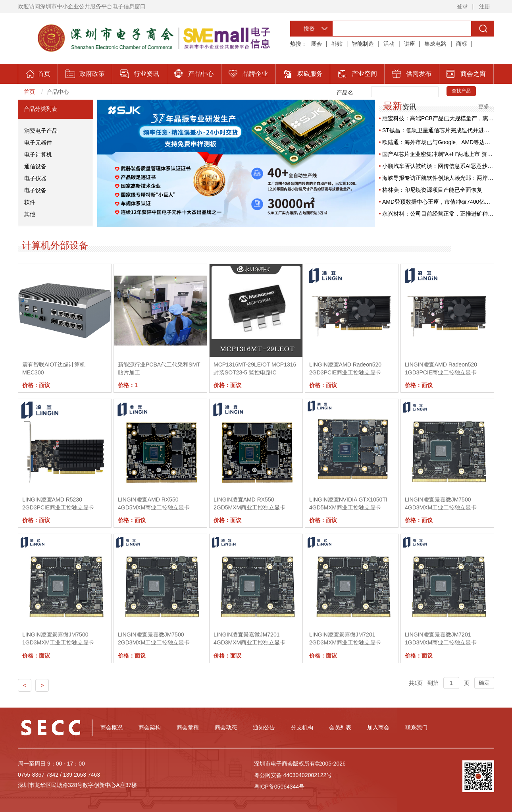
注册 (485, 6)
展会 (316, 44)
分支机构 (302, 727)
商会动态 (226, 727)
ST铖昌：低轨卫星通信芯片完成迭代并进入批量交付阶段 (438, 130)
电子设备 (35, 190)
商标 (462, 44)
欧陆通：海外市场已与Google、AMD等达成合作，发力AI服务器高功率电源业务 (438, 142)
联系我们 (416, 727)
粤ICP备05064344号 (279, 787)
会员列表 (340, 727)
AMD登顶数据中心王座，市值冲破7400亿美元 (438, 202)
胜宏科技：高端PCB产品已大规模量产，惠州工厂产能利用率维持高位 (438, 118)
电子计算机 (38, 154)
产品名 (345, 93)
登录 (462, 6)
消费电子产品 (41, 131)
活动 (389, 44)
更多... (486, 106)
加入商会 (378, 727)
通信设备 (35, 166)
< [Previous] (25, 685)
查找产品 (461, 91)
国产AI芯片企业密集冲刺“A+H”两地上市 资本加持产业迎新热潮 (438, 154)
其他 (30, 214)
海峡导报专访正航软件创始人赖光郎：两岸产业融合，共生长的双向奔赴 (438, 178)
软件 (30, 202)
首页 (29, 92)
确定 (484, 683)
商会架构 (150, 727)
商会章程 (188, 727)
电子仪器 (35, 178)
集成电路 (435, 44)
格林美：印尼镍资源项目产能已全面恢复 (432, 190)
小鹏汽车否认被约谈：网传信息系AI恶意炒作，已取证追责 (438, 166)
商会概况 (112, 727)
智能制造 (363, 44)
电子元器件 (38, 143)
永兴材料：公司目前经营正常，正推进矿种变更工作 (438, 214)
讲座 (410, 44)
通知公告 (264, 727)
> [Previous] (42, 685)
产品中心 (58, 92)
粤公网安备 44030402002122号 (293, 775)
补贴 (337, 44)
